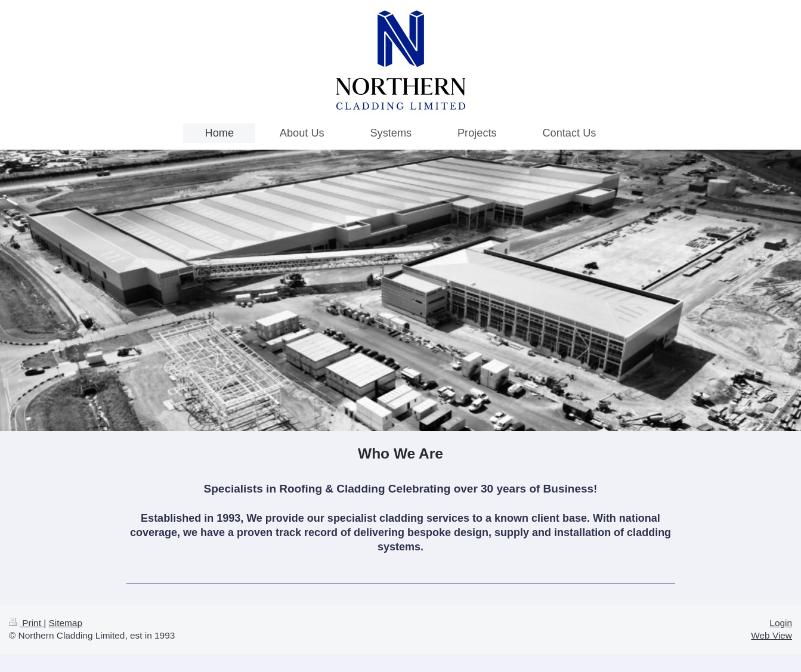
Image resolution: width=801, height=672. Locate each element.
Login (781, 623)
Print (26, 623)
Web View (771, 635)
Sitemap (65, 623)
